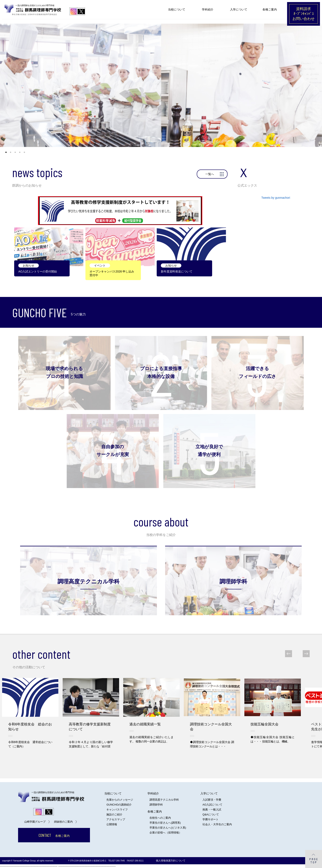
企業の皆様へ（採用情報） (166, 833)
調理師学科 (156, 805)
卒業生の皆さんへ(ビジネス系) (168, 828)
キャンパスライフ (117, 810)
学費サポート (210, 819)
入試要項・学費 (212, 800)
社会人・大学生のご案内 (217, 824)
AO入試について (212, 805)
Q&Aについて (211, 814)
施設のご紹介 (114, 814)
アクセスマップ (116, 819)
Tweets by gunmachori (276, 198)
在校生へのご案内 (160, 818)
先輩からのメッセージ (120, 800)
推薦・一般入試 (212, 810)
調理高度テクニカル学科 (164, 800)
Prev (291, 654)
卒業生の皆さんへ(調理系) (165, 823)
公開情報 (112, 824)
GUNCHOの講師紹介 (119, 805)
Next (304, 654)
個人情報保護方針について (171, 861)
